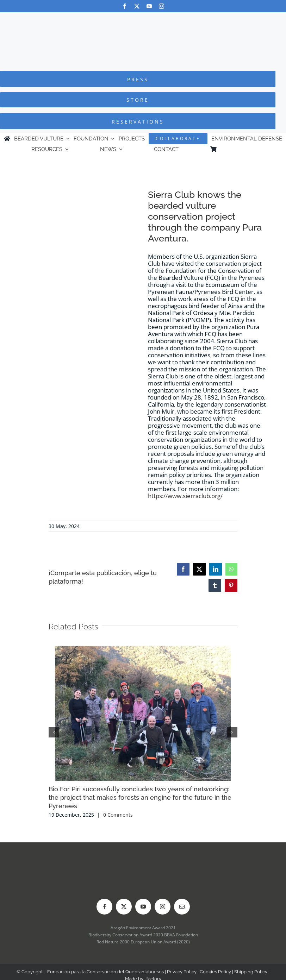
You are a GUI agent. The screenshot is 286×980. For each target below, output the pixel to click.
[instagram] (161, 6)
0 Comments (118, 815)
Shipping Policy (251, 972)
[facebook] (125, 6)
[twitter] (137, 6)
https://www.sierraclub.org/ (185, 496)
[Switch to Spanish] (251, 149)
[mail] (182, 907)
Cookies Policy (215, 972)
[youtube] (149, 6)
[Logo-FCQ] (143, 19)
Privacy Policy (182, 972)
